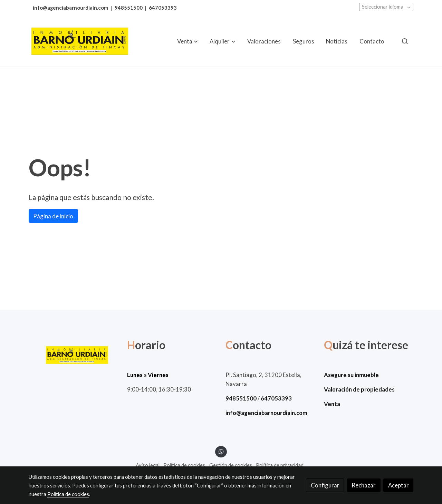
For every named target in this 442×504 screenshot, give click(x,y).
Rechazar (364, 485)
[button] (188, 41)
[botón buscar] (405, 41)
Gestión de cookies (231, 465)
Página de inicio (53, 216)
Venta (332, 404)
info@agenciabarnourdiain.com (70, 8)
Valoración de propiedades (359, 389)
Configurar (325, 485)
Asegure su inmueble (351, 375)
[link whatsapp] (221, 451)
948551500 (129, 8)
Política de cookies (184, 465)
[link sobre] (73, 355)
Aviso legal (148, 465)
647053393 (163, 8)
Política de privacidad (280, 465)
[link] (80, 41)
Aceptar (398, 485)
